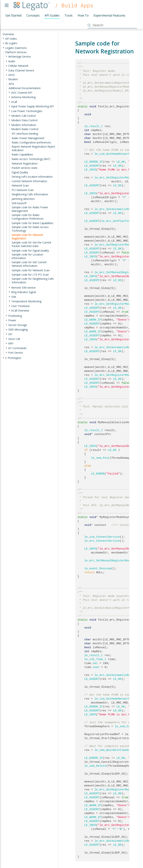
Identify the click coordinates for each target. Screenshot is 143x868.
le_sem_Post (100, 458)
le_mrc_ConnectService (102, 541)
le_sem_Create (126, 726)
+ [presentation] (3, 38)
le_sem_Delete (95, 766)
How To (83, 15)
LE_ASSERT (92, 166)
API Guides (52, 15)
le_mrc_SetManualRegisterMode (118, 272)
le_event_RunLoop (98, 569)
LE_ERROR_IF (94, 162)
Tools (68, 15)
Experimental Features (109, 15)
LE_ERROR (98, 474)
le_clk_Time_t (95, 659)
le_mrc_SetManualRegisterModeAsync (112, 561)
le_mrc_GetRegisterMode (113, 178)
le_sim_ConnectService (102, 537)
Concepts (33, 15)
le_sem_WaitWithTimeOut (113, 750)
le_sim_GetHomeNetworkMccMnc (117, 154)
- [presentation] (3, 52)
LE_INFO (90, 170)
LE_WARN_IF (93, 320)
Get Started (13, 15)
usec (96, 667)
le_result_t (94, 126)
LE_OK (121, 162)
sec (95, 663)
